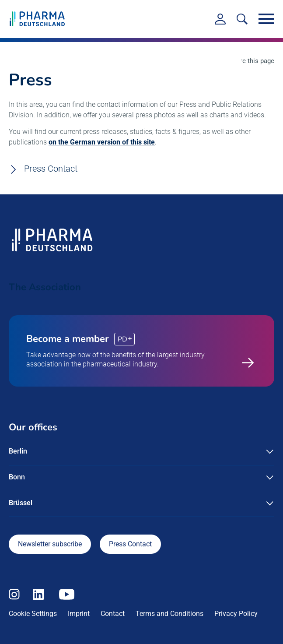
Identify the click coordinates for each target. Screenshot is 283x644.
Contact (113, 614)
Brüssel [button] (21, 503)
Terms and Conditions (169, 614)
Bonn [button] (17, 477)
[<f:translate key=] (242, 19)
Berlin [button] (18, 451)
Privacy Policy (236, 614)
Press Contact (51, 169)
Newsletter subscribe (50, 544)
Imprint (79, 614)
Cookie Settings (33, 614)
